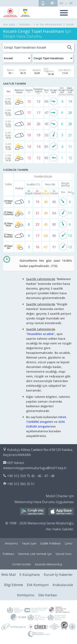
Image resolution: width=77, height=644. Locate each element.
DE (71, 3)
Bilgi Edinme (14, 585)
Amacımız (11, 543)
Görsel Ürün (64, 554)
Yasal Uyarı (29, 543)
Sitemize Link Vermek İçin (35, 554)
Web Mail (8, 575)
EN (61, 3)
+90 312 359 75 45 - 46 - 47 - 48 (31, 476)
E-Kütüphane (30, 575)
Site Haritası (48, 595)
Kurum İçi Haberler (58, 575)
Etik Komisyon (38, 585)
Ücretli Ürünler (22, 564)
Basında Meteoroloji (48, 564)
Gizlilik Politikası (51, 543)
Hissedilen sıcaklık (40, 334)
